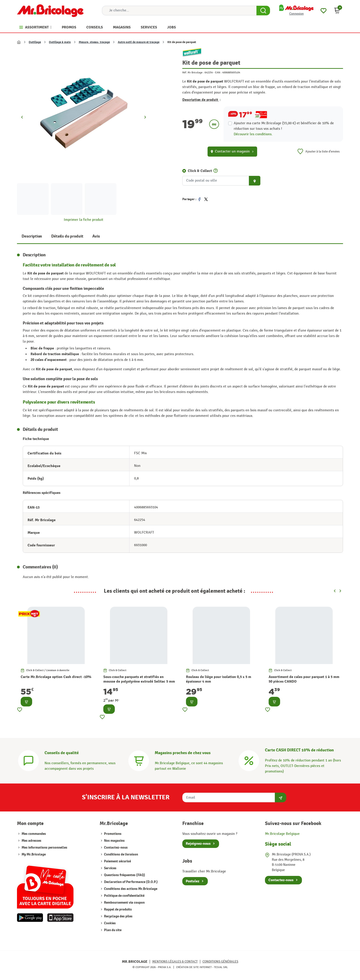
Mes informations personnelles (44, 848)
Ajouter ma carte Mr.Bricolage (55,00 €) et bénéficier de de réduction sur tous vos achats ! (284, 126)
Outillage (35, 42)
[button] (337, 11)
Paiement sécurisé (117, 861)
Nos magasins (114, 841)
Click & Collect (200, 171)
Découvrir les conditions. (253, 134)
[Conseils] (28, 760)
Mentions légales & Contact (175, 962)
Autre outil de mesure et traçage (139, 42)
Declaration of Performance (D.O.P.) (131, 882)
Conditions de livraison (121, 854)
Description (32, 236)
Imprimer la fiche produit (84, 220)
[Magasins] (139, 760)
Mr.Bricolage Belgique (282, 834)
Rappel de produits (118, 909)
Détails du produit (67, 236)
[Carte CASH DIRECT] (249, 760)
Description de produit (202, 100)
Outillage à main (60, 42)
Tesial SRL (221, 967)
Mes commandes (34, 834)
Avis (96, 236)
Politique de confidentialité (124, 896)
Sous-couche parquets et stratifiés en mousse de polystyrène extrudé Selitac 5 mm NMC (139, 682)
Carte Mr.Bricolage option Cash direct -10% (56, 677)
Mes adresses (31, 841)
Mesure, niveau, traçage (94, 42)
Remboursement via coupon (124, 903)
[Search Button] (263, 11)
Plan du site (112, 930)
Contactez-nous (115, 848)
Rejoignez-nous (198, 844)
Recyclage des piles (118, 916)
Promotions (112, 834)
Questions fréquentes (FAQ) (124, 875)
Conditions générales (220, 962)
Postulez (193, 881)
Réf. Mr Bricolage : (193, 72)
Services (110, 868)
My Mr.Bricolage (34, 854)
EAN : (218, 72)
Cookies (110, 923)
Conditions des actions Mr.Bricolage (130, 889)
